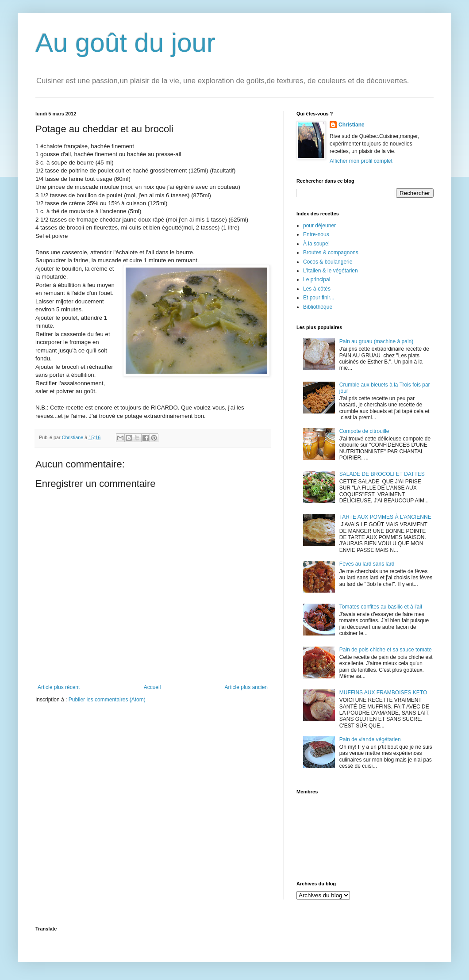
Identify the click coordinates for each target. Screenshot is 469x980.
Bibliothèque (318, 307)
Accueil (152, 687)
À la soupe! (316, 244)
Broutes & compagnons (331, 253)
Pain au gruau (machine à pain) (376, 341)
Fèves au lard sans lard (367, 564)
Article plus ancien (246, 687)
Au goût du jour (125, 43)
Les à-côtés (317, 289)
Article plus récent (59, 687)
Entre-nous (316, 234)
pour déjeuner (319, 226)
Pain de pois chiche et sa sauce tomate (386, 650)
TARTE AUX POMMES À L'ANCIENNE (385, 517)
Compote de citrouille (364, 431)
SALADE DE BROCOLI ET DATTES (382, 474)
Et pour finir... (319, 298)
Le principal (317, 279)
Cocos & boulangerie (328, 262)
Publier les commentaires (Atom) (107, 700)
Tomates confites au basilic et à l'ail (381, 607)
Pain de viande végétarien (370, 739)
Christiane (352, 125)
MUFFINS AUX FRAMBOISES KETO (383, 693)
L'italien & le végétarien (331, 271)
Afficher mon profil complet (361, 161)
